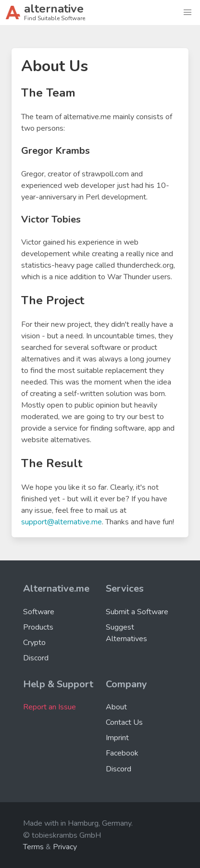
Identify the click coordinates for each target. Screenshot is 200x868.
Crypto (34, 643)
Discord (36, 658)
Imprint (117, 738)
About (116, 707)
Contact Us (124, 722)
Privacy (65, 847)
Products (38, 627)
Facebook (122, 753)
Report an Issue (50, 707)
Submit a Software (137, 612)
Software (39, 612)
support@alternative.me (62, 522)
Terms (33, 847)
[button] (187, 12)
